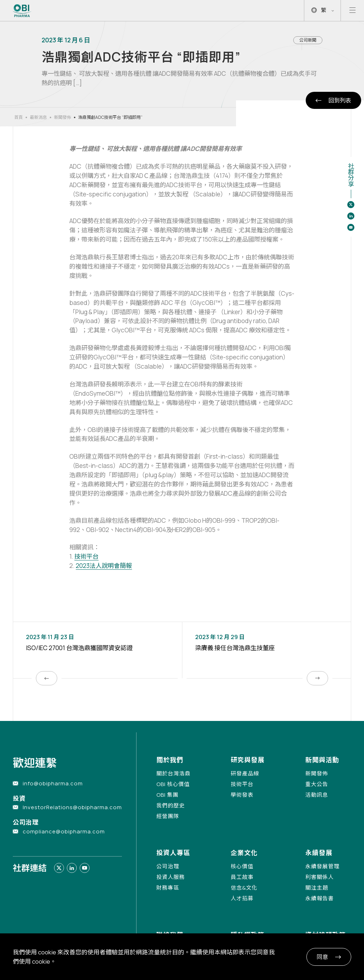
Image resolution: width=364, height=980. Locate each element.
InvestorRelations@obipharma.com (72, 807)
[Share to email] (351, 227)
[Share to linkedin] (351, 216)
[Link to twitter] (59, 868)
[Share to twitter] (351, 205)
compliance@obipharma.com (64, 831)
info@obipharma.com (53, 783)
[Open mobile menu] (352, 10)
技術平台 (86, 556)
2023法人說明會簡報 (104, 566)
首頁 (18, 117)
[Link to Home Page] (22, 11)
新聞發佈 (63, 117)
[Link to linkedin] (72, 868)
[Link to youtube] (85, 868)
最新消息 (38, 117)
